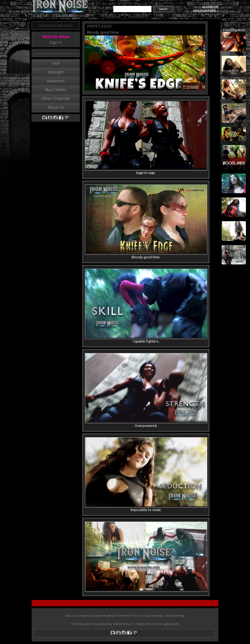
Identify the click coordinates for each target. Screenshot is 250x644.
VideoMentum (123, 624)
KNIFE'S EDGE (100, 26)
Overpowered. (145, 426)
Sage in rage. (145, 173)
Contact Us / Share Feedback (96, 616)
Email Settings (175, 616)
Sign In (56, 42)
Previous (191, 87)
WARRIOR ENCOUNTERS (206, 9)
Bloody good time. (103, 32)
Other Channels (56, 107)
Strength (56, 80)
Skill (56, 71)
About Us (56, 115)
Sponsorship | (155, 616)
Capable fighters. (145, 342)
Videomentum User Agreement (157, 624)
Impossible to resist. (145, 510)
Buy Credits (56, 98)
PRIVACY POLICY (131, 616)
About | (71, 616)
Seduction (56, 89)
